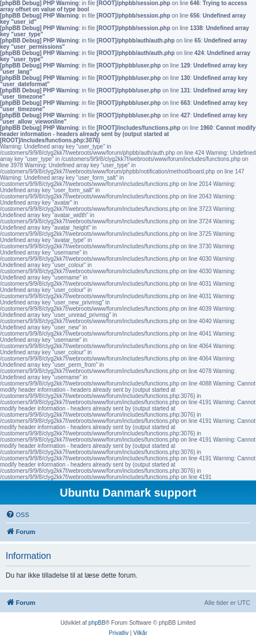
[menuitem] (17, 515)
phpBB (97, 623)
